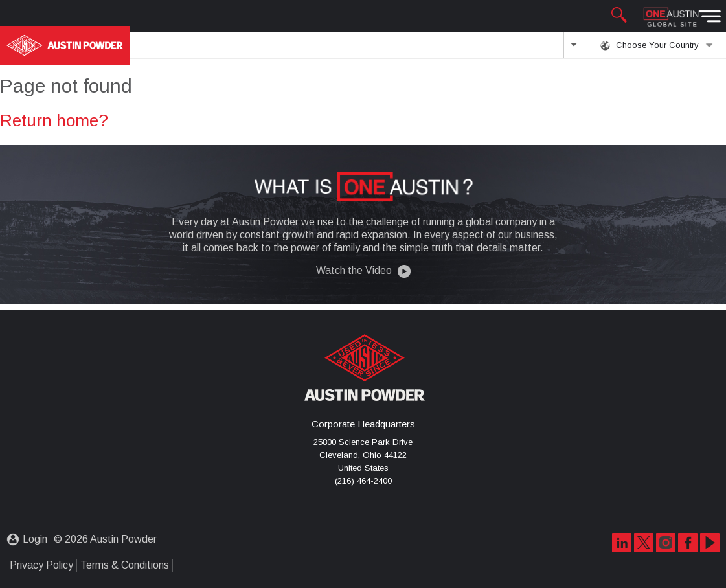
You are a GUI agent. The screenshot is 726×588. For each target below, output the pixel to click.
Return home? (54, 118)
